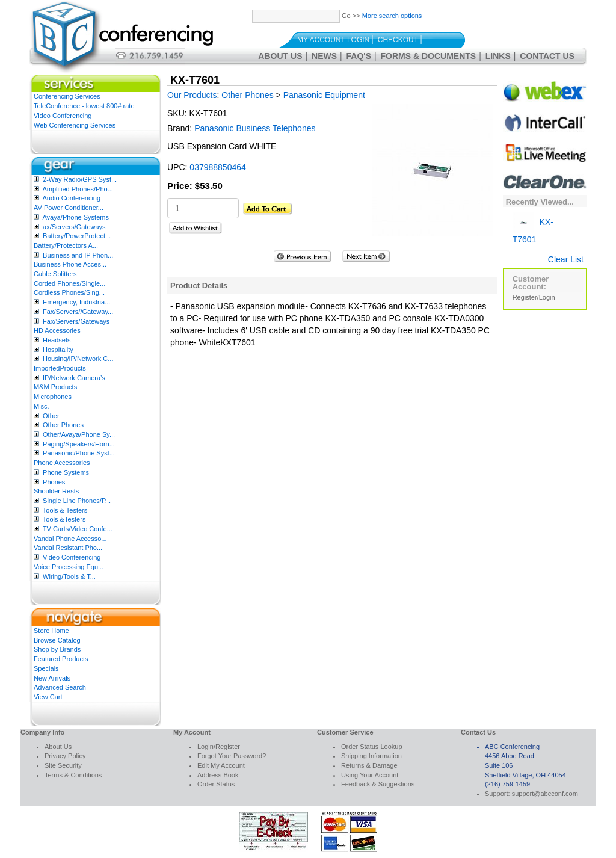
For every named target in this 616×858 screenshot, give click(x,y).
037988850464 (217, 167)
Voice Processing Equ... (69, 567)
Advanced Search (60, 687)
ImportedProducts (60, 368)
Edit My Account (221, 765)
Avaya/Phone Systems (75, 217)
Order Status (216, 784)
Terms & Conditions (73, 775)
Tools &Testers (64, 519)
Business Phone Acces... (70, 264)
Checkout (398, 40)
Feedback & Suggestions (378, 784)
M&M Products (55, 387)
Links (498, 56)
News (324, 56)
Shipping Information (371, 756)
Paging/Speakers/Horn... (79, 444)
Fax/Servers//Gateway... (78, 312)
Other (51, 416)
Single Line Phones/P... (77, 501)
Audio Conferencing (71, 198)
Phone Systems (66, 472)
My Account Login (333, 40)
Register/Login (534, 297)
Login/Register (219, 747)
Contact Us (547, 56)
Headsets (57, 340)
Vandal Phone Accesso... (70, 539)
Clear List (566, 259)
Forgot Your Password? (232, 756)
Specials (46, 668)
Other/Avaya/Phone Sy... (79, 434)
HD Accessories (57, 330)
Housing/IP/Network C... (78, 359)
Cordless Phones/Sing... (69, 292)
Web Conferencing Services (75, 125)
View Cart (48, 697)
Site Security (63, 765)
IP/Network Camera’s (74, 378)
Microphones (53, 397)
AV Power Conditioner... (69, 208)
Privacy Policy (65, 756)
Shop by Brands (57, 649)
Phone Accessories (62, 463)
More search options (392, 16)
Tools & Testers (65, 510)
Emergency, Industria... (76, 302)
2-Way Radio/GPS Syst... (80, 179)
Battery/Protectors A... (66, 245)
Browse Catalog (57, 640)
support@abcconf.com (545, 794)
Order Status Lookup (372, 747)
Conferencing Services (67, 96)
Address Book (218, 775)
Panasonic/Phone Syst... (79, 453)
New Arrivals (52, 678)
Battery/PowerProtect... (77, 236)
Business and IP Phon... (78, 255)
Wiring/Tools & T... (69, 576)
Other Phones (63, 425)
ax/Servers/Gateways (74, 227)
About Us (280, 56)
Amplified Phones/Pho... (77, 189)
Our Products (192, 95)
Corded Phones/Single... (69, 283)
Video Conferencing (63, 116)
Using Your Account (370, 775)
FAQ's (359, 56)
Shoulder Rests (56, 491)
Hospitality (58, 350)
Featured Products (61, 659)
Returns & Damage (369, 765)
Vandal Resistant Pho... (68, 548)
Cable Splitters (55, 274)
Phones (54, 482)
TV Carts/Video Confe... (78, 529)
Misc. (42, 406)
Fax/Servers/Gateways (76, 321)
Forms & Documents (429, 56)
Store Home (51, 631)
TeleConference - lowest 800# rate (84, 106)
